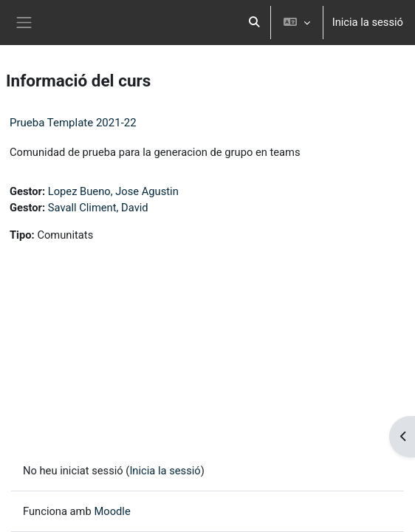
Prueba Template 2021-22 (73, 123)
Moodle (112, 511)
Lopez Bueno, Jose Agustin (113, 191)
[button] (254, 23)
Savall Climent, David (98, 208)
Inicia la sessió (368, 22)
